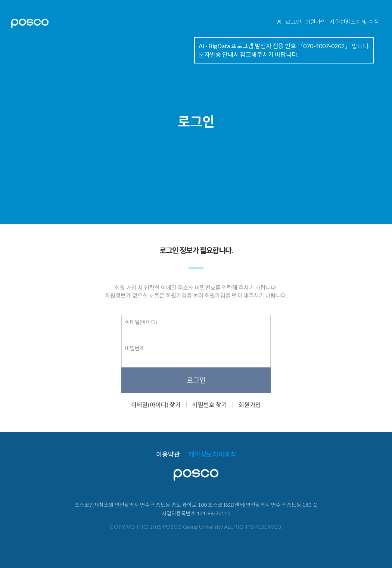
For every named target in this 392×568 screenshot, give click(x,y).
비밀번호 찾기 (210, 405)
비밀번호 (135, 348)
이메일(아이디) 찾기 (156, 405)
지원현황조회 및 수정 (354, 22)
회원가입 (315, 22)
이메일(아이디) (141, 322)
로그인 (293, 22)
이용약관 (168, 454)
